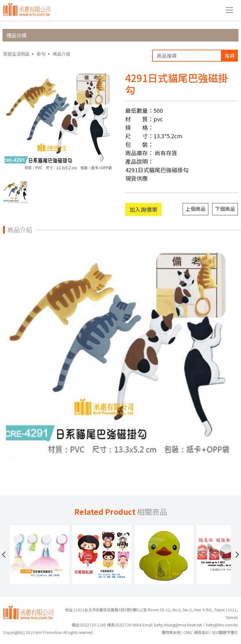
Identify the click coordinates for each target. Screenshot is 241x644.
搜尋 (230, 56)
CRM (187, 632)
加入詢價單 (143, 209)
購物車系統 (171, 632)
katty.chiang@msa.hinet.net (178, 625)
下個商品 (225, 209)
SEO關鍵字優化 (225, 632)
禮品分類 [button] (16, 35)
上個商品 (195, 209)
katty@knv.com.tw (222, 625)
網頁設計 (201, 632)
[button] (4, 555)
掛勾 (41, 54)
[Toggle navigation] (229, 10)
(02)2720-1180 (89, 625)
